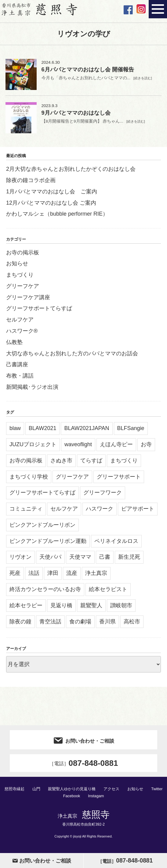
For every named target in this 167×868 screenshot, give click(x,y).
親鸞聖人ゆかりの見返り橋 (72, 791)
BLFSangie (131, 430)
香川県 (107, 624)
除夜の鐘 (20, 624)
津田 (53, 575)
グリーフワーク (103, 495)
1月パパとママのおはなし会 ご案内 (52, 194)
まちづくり (20, 277)
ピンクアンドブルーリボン (42, 527)
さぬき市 (61, 463)
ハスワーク (100, 511)
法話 (34, 575)
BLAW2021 (42, 430)
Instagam (96, 798)
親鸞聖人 (91, 608)
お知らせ (17, 266)
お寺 (146, 447)
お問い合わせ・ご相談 (83, 742)
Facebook (71, 798)
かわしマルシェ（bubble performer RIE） (57, 216)
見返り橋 (61, 608)
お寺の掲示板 (23, 255)
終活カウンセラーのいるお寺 (45, 591)
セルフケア (20, 322)
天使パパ (50, 559)
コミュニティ (26, 511)
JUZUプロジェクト (33, 447)
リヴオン (20, 559)
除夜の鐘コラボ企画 (31, 182)
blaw (15, 430)
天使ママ (80, 559)
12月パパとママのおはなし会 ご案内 (51, 205)
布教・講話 (20, 378)
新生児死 (129, 559)
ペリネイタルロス (116, 543)
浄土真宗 (96, 575)
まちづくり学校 (29, 479)
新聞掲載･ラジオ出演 (32, 389)
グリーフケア (23, 288)
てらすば (91, 463)
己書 (105, 559)
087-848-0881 (84, 765)
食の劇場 (80, 624)
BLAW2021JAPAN (87, 430)
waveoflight (78, 447)
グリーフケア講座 (28, 299)
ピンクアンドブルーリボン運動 (48, 543)
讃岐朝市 (121, 608)
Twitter (157, 791)
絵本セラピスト (108, 591)
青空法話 (50, 624)
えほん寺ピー (116, 447)
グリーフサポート (119, 479)
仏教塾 (14, 344)
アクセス (111, 791)
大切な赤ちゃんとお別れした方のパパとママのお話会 (72, 356)
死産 (15, 575)
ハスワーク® (22, 333)
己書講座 (17, 367)
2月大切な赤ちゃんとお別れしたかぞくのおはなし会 (71, 171)
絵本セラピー (26, 608)
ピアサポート (138, 511)
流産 (72, 575)
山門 (36, 791)
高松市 (132, 624)
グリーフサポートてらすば (39, 310)
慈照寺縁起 (14, 791)
